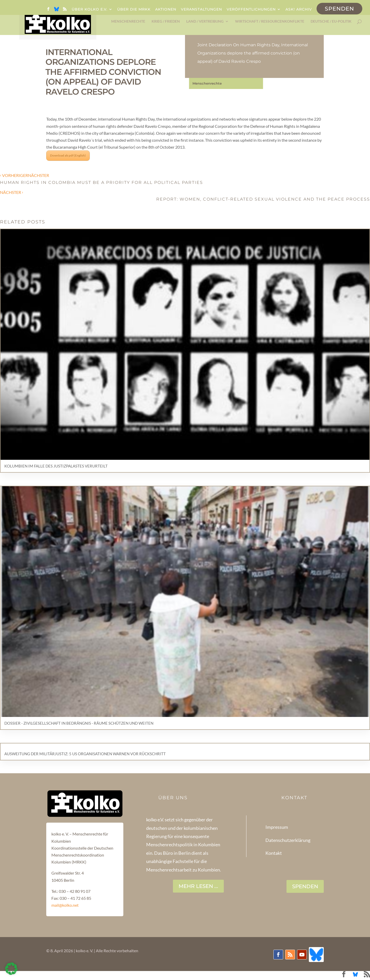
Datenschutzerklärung (288, 840)
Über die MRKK (134, 10)
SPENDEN (305, 886)
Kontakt (274, 853)
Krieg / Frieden (166, 21)
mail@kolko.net (65, 905)
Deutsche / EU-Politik (331, 21)
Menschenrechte (128, 21)
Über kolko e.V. (90, 10)
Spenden (339, 9)
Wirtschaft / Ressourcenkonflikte (270, 21)
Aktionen (166, 10)
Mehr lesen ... (198, 886)
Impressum (277, 827)
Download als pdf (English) (68, 155)
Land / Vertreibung (205, 21)
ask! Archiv (299, 10)
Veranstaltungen (201, 10)
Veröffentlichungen (251, 10)
